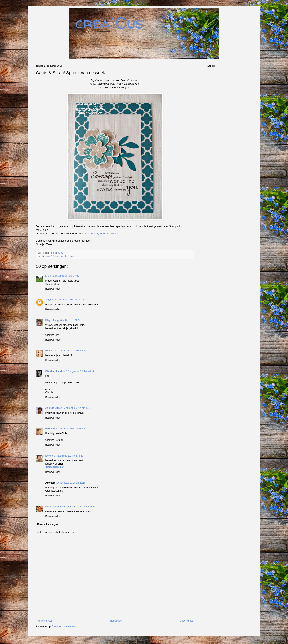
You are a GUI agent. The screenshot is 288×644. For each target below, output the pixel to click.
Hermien (50, 429)
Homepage (116, 621)
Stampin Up (73, 256)
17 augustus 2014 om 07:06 (65, 276)
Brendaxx (51, 351)
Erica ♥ (49, 456)
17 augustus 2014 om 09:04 (66, 320)
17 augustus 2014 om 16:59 (70, 429)
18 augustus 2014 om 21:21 (81, 507)
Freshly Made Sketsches (105, 234)
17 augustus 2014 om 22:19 (71, 483)
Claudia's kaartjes (55, 371)
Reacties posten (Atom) (64, 626)
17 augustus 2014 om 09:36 (72, 351)
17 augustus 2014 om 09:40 (81, 371)
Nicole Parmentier (55, 507)
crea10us (109, 23)
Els (47, 276)
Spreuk (63, 256)
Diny (48, 320)
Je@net (50, 300)
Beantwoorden (53, 289)
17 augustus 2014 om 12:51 (77, 408)
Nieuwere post (44, 621)
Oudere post (186, 621)
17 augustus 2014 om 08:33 (69, 300)
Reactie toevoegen (48, 524)
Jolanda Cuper (53, 408)
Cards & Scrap (52, 256)
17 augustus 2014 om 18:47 (69, 456)
